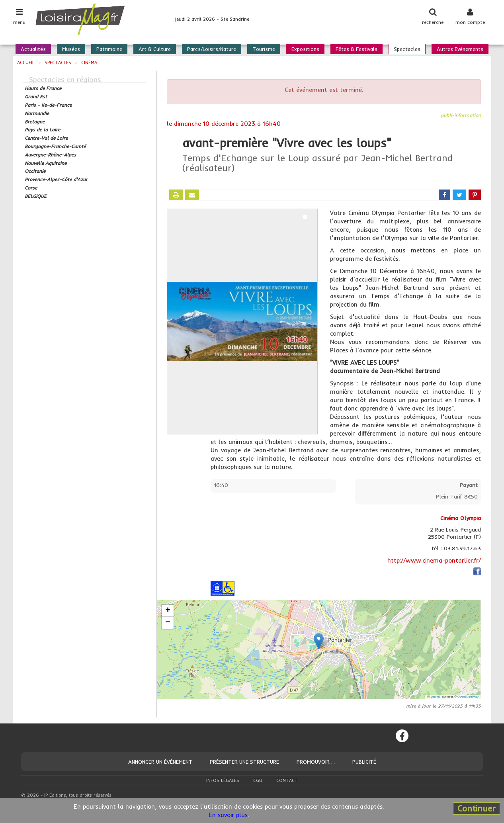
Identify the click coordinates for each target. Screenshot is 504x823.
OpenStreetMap (468, 697)
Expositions (305, 49)
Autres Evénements (460, 49)
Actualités (33, 49)
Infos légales (223, 780)
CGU (258, 780)
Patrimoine (109, 49)
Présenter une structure (244, 762)
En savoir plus (228, 815)
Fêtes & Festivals (357, 49)
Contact (287, 780)
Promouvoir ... (316, 762)
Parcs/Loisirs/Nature (212, 49)
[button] (319, 641)
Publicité (364, 762)
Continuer (477, 808)
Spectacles (407, 49)
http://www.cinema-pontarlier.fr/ (434, 560)
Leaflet (433, 697)
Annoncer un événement (160, 762)
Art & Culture (155, 49)
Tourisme (264, 49)
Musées (71, 49)
